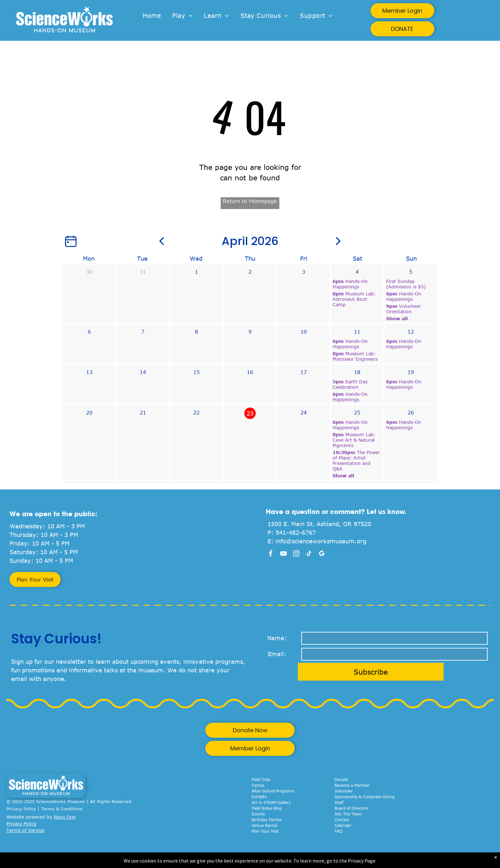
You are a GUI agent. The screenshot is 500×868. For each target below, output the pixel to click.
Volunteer (344, 791)
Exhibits (259, 797)
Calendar (343, 825)
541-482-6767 (296, 532)
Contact (342, 820)
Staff (339, 802)
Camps (258, 785)
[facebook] (271, 554)
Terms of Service (25, 830)
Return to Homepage (250, 201)
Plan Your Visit (265, 831)
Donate (341, 779)
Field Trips (261, 779)
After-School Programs (273, 791)
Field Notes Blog (267, 808)
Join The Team (348, 814)
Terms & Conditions (62, 809)
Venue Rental (264, 825)
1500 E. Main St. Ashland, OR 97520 (319, 524)
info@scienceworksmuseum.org (321, 541)
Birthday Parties (267, 820)
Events (258, 814)
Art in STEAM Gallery (271, 802)
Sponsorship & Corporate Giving (364, 797)
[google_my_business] (322, 554)
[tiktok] (309, 554)
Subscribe (371, 672)
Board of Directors (351, 808)
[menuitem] (152, 16)
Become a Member (352, 785)
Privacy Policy (21, 809)
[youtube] (283, 554)
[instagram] (296, 554)
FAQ (338, 831)
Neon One (65, 817)
